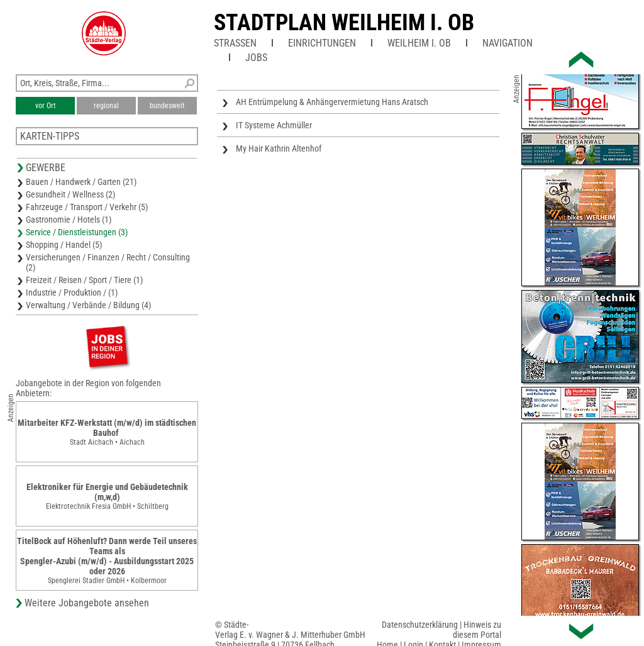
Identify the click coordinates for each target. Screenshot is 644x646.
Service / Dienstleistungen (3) (77, 232)
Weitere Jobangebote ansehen (87, 603)
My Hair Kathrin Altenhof (279, 148)
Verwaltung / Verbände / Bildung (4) (88, 305)
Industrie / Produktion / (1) (72, 292)
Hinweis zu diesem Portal (477, 630)
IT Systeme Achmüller (274, 125)
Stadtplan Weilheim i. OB (344, 23)
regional (106, 106)
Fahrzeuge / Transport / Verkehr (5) (87, 207)
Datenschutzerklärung (420, 625)
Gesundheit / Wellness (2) (70, 194)
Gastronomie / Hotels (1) (69, 220)
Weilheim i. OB (419, 43)
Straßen (235, 43)
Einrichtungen (322, 43)
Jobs (256, 58)
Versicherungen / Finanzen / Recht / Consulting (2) (108, 262)
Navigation (508, 43)
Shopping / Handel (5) (64, 245)
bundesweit (167, 106)
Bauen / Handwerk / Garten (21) (81, 182)
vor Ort (46, 106)
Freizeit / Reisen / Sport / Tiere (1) (84, 280)
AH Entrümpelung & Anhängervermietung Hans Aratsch (332, 102)
